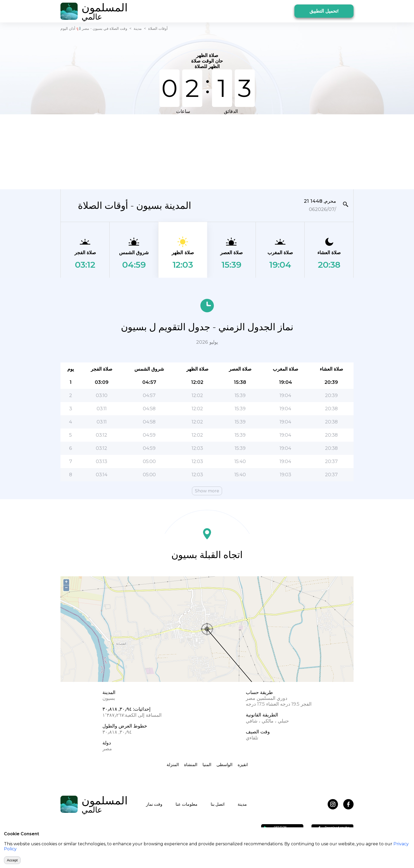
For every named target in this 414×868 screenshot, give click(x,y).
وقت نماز (154, 804)
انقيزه (243, 765)
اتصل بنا (218, 804)
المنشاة (191, 765)
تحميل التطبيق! (324, 11)
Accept (12, 860)
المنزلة (173, 765)
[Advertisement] (207, 151)
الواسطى (224, 765)
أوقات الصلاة (158, 29)
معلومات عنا (187, 804)
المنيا (207, 765)
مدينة (138, 29)
